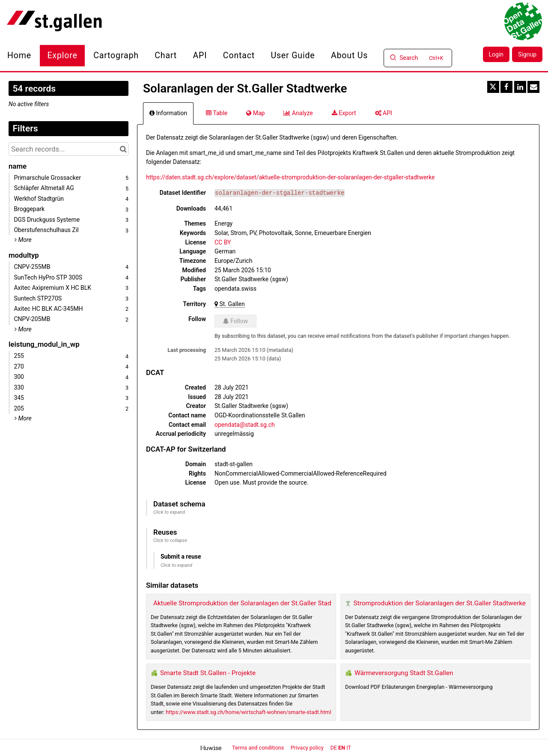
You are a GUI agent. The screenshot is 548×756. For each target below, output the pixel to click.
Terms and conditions (259, 748)
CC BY (223, 242)
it (349, 748)
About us (349, 55)
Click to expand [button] (169, 512)
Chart (166, 55)
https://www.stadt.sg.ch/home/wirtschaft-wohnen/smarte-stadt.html (248, 712)
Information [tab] (168, 113)
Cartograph (116, 55)
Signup (527, 54)
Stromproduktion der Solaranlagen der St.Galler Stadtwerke (440, 603)
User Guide (293, 55)
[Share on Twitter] (493, 87)
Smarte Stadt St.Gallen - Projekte (208, 673)
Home (19, 55)
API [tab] (384, 113)
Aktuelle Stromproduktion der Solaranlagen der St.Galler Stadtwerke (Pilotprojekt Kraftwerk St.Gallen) (301, 603)
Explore (62, 55)
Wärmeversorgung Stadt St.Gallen (404, 673)
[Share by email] (533, 87)
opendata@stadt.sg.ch (245, 425)
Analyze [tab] (298, 113)
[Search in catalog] (123, 149)
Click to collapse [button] (170, 540)
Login (496, 54)
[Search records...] (68, 149)
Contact (239, 55)
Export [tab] (344, 113)
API (200, 55)
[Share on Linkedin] (520, 87)
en (342, 748)
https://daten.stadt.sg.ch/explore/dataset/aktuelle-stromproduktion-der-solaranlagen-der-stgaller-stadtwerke (290, 177)
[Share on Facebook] (506, 87)
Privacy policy (308, 748)
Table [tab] (217, 113)
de (334, 748)
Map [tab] (255, 113)
